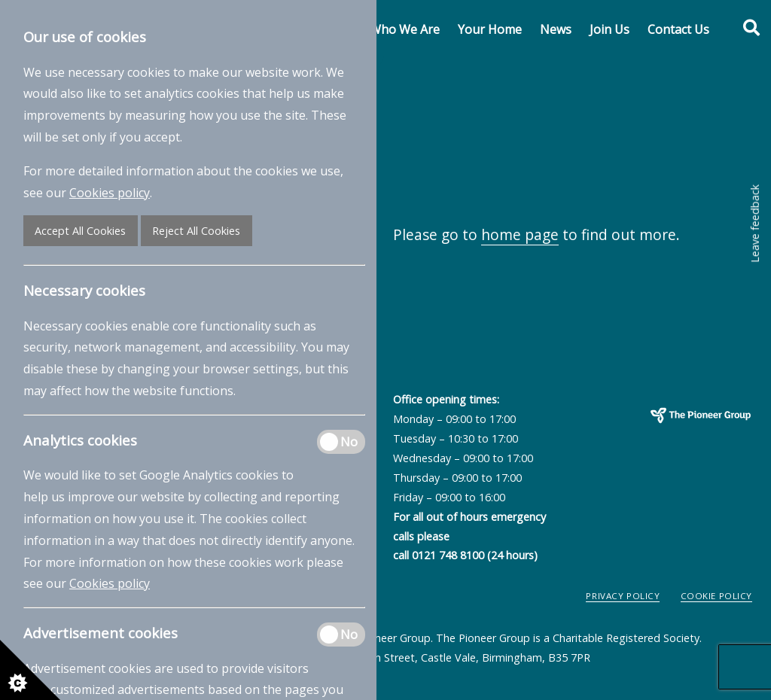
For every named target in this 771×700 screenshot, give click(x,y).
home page (520, 234)
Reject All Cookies (196, 231)
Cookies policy (110, 193)
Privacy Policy (623, 596)
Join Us (609, 29)
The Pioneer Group (667, 438)
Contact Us (678, 29)
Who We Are (405, 29)
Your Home (490, 29)
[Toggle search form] (743, 28)
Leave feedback (755, 224)
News (556, 29)
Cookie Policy (717, 596)
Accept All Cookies (80, 231)
